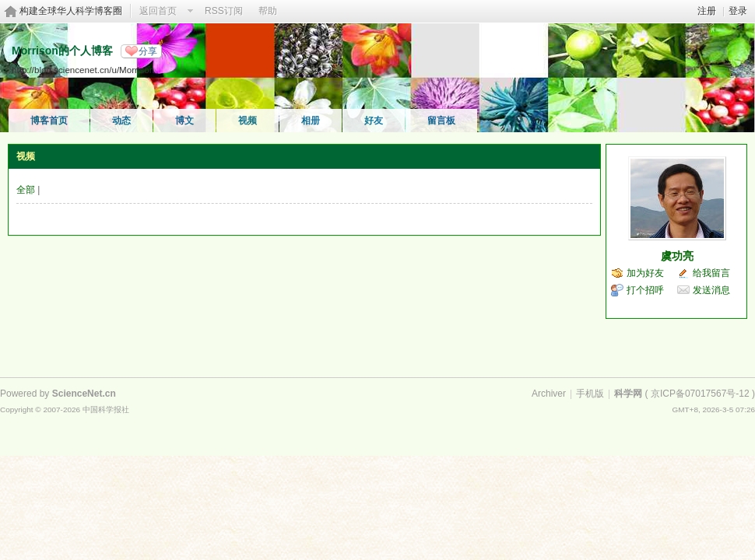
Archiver (549, 394)
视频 (248, 121)
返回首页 (158, 11)
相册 (311, 121)
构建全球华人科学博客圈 (71, 11)
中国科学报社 (106, 409)
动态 (121, 121)
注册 (707, 11)
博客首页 (49, 121)
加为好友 (645, 273)
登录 (738, 11)
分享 (148, 51)
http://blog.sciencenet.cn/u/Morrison (83, 70)
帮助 (268, 11)
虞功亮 (677, 256)
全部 (26, 190)
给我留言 (711, 273)
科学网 (628, 394)
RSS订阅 (224, 11)
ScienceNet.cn (84, 394)
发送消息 (711, 290)
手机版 (590, 394)
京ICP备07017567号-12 (700, 394)
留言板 (441, 121)
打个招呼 (645, 290)
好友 (374, 121)
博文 (184, 121)
